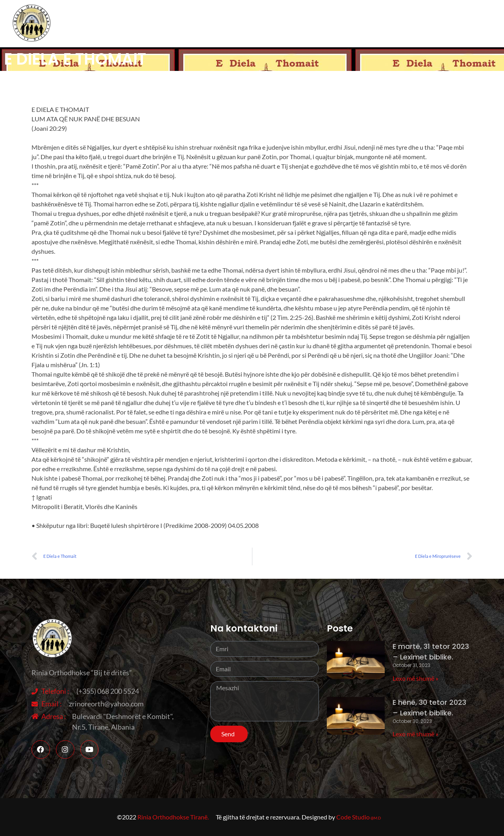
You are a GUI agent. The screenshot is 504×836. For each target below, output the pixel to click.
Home (212, 23)
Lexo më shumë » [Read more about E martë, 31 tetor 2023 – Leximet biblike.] (415, 678)
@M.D (376, 818)
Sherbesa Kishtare (465, 23)
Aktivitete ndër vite (311, 24)
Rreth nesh (249, 23)
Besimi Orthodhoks (391, 24)
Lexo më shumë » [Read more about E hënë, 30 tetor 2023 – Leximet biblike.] (415, 734)
